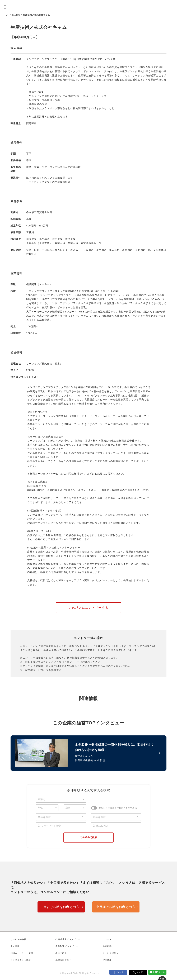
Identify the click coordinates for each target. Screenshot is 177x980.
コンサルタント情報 (21, 960)
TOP (7, 15)
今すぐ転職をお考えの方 (61, 907)
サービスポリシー (112, 953)
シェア (120, 972)
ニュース (107, 939)
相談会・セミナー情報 (22, 953)
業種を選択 (44, 817)
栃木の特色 (61, 953)
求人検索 (16, 15)
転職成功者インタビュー (68, 939)
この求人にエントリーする (88, 608)
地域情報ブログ (63, 960)
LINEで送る (159, 972)
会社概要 (107, 946)
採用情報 (107, 960)
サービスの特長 (18, 939)
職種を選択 (99, 817)
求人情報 (15, 946)
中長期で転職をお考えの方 (116, 907)
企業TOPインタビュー (67, 946)
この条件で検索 (88, 837)
